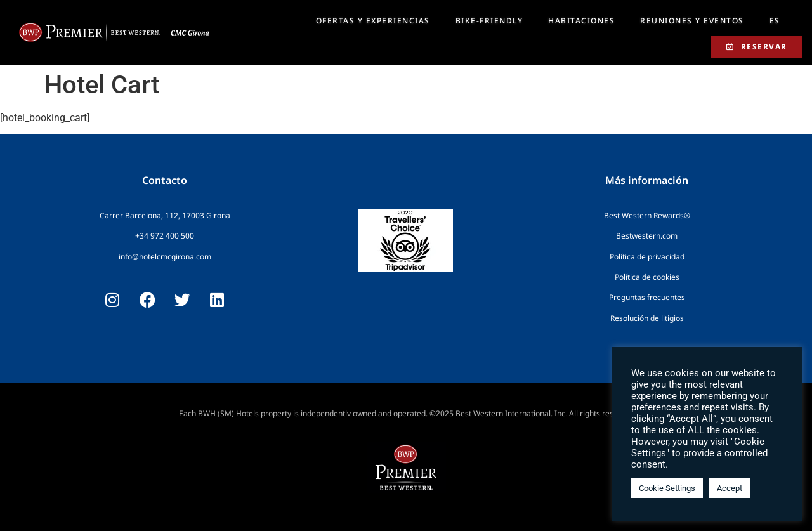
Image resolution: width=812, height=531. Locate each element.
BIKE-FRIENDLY (489, 21)
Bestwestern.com (647, 236)
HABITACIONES (581, 21)
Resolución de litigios (647, 318)
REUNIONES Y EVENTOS (692, 21)
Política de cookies (647, 277)
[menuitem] (775, 21)
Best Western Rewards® (647, 215)
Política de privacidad (647, 257)
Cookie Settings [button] (667, 488)
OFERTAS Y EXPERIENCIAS (373, 21)
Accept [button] (730, 488)
